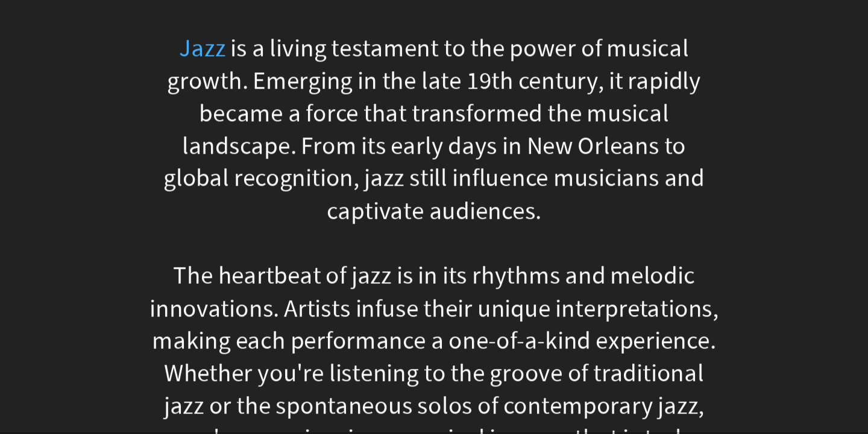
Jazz (202, 49)
